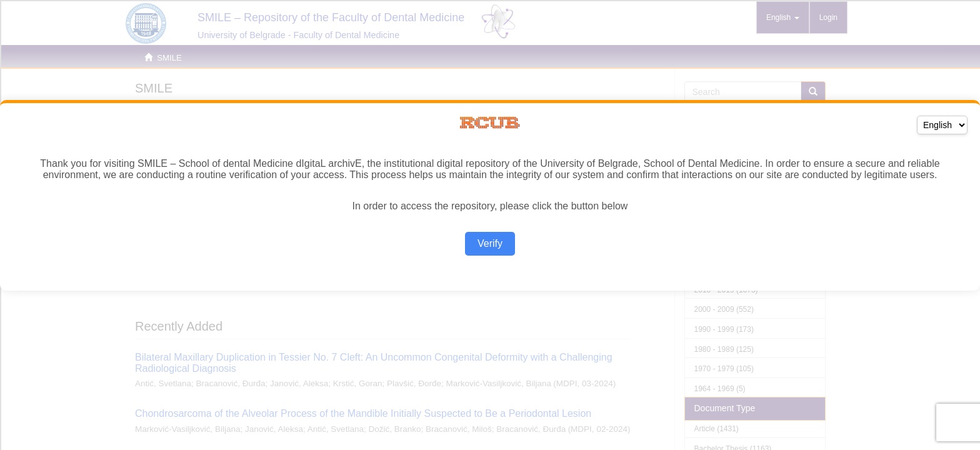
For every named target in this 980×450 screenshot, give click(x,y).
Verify (490, 243)
